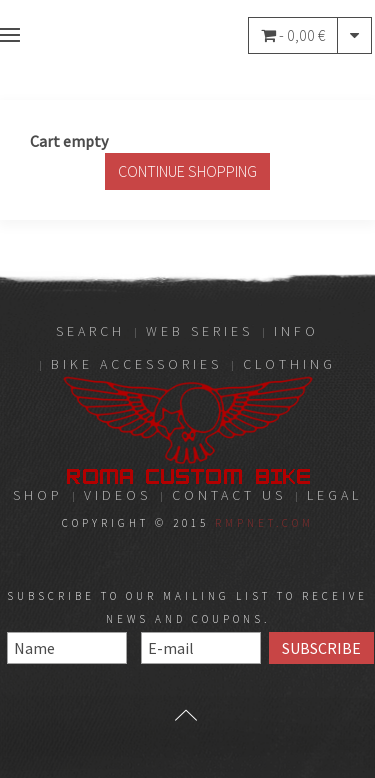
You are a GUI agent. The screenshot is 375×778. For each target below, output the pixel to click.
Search (90, 331)
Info (296, 331)
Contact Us (229, 495)
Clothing (289, 364)
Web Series (199, 331)
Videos (117, 495)
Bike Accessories (136, 364)
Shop (38, 495)
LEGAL (334, 495)
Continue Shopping (187, 171)
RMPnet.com (264, 523)
